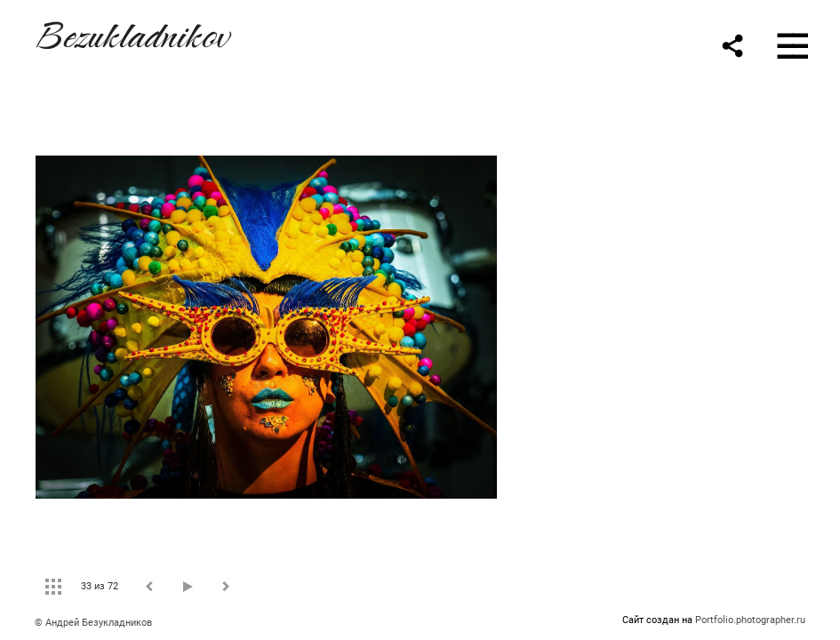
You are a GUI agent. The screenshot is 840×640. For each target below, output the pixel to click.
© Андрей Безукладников (93, 623)
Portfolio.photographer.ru (750, 620)
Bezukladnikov (132, 32)
